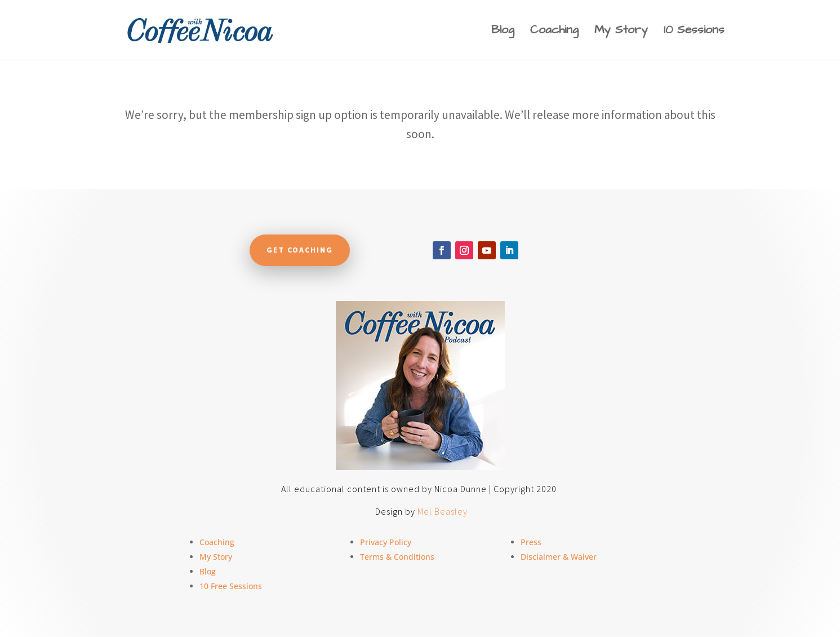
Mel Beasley (443, 511)
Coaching (554, 32)
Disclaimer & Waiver (559, 557)
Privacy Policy (386, 542)
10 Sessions (694, 32)
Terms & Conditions (397, 557)
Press (531, 542)
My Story (621, 32)
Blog (503, 32)
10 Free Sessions (231, 586)
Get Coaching (300, 250)
